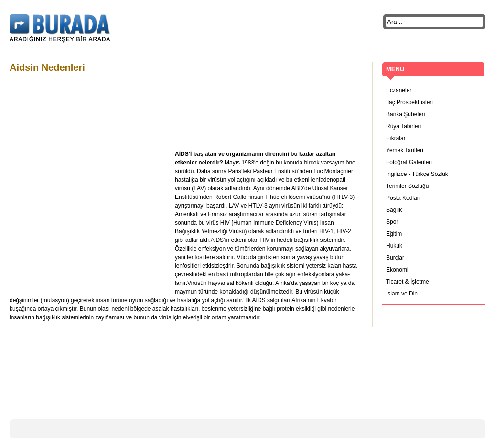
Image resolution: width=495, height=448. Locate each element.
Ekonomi (397, 270)
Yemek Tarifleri (405, 150)
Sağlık (394, 210)
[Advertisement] (183, 102)
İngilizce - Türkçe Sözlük (417, 174)
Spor (392, 222)
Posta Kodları (403, 198)
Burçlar (395, 258)
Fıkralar (396, 138)
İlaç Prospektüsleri (409, 102)
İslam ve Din (402, 294)
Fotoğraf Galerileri (409, 162)
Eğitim (394, 234)
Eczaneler (399, 90)
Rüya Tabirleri (404, 126)
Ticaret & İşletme (408, 282)
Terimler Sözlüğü (407, 186)
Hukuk (394, 246)
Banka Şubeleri (405, 114)
